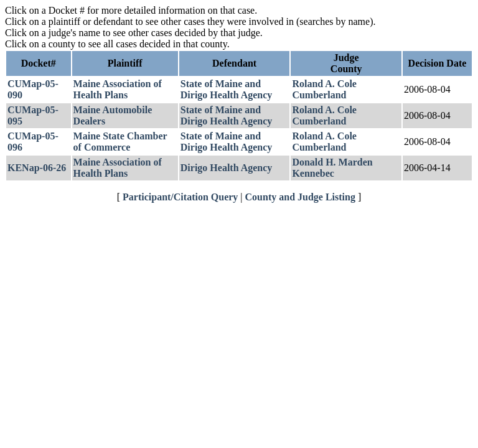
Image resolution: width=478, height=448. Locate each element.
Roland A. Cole (324, 84)
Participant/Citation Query (180, 197)
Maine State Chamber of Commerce (120, 142)
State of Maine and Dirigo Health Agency (227, 89)
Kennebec (313, 173)
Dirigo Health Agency (227, 168)
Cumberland (319, 95)
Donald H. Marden (332, 162)
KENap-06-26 (37, 168)
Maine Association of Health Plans (118, 89)
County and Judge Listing (300, 197)
